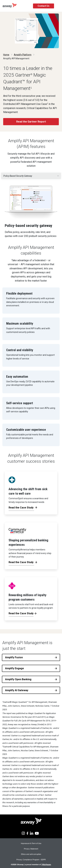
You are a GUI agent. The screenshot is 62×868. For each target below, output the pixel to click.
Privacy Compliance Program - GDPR (31, 859)
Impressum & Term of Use (31, 843)
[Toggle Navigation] (58, 6)
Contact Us (44, 6)
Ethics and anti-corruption (31, 854)
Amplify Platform (23, 55)
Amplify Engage (15, 668)
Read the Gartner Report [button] (31, 122)
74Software (46, 864)
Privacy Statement (31, 849)
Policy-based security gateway (18, 176)
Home (6, 55)
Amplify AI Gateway (17, 690)
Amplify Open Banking (18, 679)
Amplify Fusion (14, 657)
